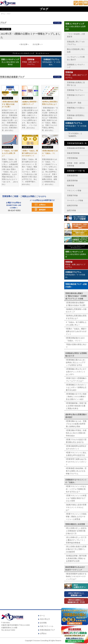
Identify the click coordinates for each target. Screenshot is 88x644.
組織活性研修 (72, 205)
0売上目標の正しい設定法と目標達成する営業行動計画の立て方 (76, 531)
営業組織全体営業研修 (76, 148)
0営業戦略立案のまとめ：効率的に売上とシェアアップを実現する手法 (76, 363)
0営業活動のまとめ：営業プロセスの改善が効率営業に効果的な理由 (76, 424)
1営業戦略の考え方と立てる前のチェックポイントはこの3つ (76, 372)
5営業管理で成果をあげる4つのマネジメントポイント (76, 462)
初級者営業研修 (73, 153)
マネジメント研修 (74, 191)
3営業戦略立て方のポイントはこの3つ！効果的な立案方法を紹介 (76, 387)
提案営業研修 (72, 181)
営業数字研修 (72, 196)
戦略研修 (71, 186)
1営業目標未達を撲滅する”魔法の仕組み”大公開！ (10, 104)
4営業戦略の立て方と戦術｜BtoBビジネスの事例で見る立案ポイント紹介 (76, 397)
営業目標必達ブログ (47, 630)
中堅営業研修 (72, 158)
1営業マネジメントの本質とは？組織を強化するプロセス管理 (76, 498)
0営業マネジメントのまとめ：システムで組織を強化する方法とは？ (76, 489)
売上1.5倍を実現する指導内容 (10, 62)
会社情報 (43, 623)
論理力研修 (71, 210)
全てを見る (57, 23)
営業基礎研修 (72, 176)
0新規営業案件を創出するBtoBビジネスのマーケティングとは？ (76, 576)
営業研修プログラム (75, 90)
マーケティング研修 (75, 200)
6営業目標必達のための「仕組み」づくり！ (50, 153)
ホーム (3, 14)
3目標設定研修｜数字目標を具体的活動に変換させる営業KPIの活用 (76, 558)
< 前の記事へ (24, 44)
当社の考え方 (45, 619)
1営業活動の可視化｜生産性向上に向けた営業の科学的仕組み (76, 433)
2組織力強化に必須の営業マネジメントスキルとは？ (76, 507)
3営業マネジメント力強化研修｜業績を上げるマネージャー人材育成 (76, 517)
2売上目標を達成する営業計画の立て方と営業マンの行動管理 (76, 549)
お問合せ (43, 633)
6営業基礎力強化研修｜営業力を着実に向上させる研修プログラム (76, 471)
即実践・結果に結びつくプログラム (31, 62)
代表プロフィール (47, 626)
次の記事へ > (38, 44)
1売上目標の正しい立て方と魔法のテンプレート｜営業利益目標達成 (76, 540)
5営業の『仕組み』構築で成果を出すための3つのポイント (30, 153)
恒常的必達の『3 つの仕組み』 (51, 62)
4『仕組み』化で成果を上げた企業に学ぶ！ (10, 153)
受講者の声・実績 (74, 103)
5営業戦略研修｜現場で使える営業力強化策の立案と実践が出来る (76, 406)
